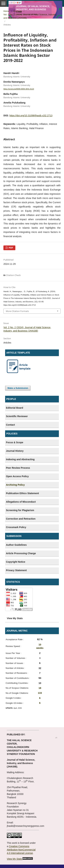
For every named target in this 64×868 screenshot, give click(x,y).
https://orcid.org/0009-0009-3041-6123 (19, 89)
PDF (11, 248)
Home (6, 11)
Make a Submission (18, 388)
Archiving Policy (15, 485)
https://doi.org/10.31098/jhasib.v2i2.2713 (31, 116)
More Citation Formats (17, 311)
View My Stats (14, 859)
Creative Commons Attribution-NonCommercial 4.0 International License (21, 850)
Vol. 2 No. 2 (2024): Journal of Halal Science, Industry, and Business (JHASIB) (30, 16)
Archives (18, 11)
